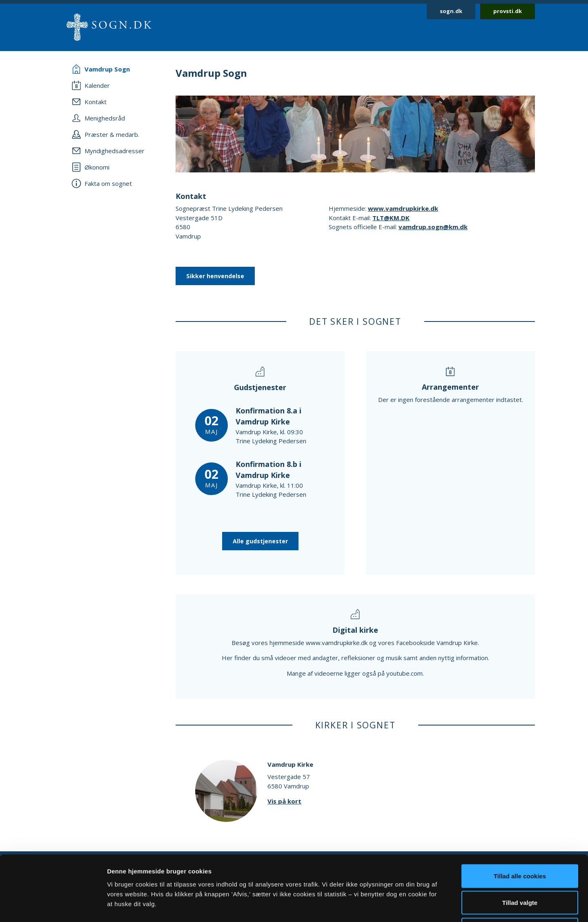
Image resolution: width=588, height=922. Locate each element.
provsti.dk (508, 11)
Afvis (520, 868)
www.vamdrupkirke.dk (403, 208)
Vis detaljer (424, 906)
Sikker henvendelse (215, 276)
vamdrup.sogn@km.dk (433, 227)
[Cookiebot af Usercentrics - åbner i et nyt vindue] (53, 906)
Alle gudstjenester (260, 541)
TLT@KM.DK (391, 218)
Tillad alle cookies (520, 815)
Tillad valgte (520, 842)
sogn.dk (451, 11)
